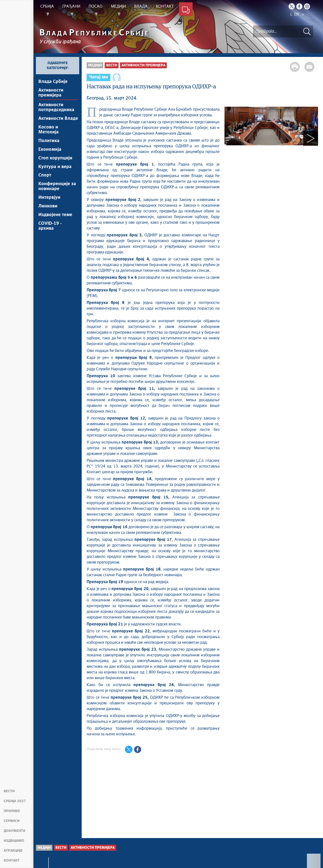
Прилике (12, 811)
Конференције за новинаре (57, 187)
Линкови (48, 206)
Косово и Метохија (49, 130)
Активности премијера (51, 93)
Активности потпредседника (56, 107)
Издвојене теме (55, 215)
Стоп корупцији (55, 158)
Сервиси (12, 821)
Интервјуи (49, 198)
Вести (9, 791)
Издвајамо (14, 841)
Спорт (45, 175)
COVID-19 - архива (50, 226)
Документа (14, 831)
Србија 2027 (15, 801)
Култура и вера (55, 167)
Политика (49, 141)
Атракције (13, 851)
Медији (95, 65)
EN (297, 14)
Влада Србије (53, 82)
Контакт (12, 861)
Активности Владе (58, 119)
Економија (50, 149)
